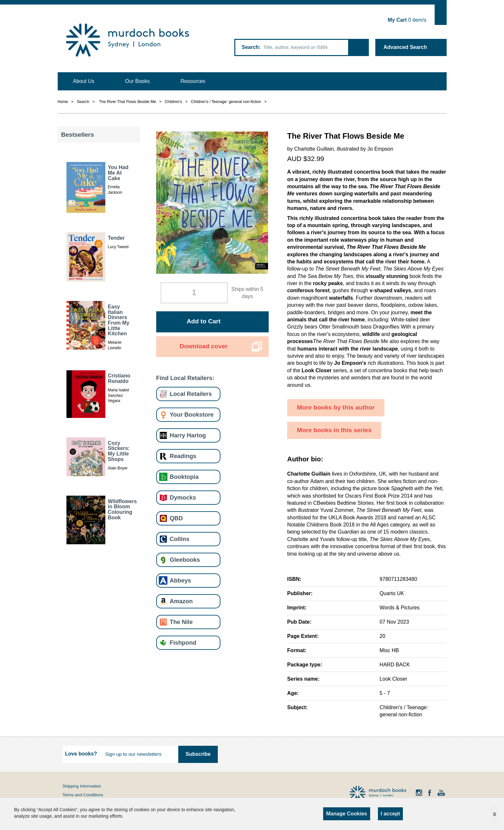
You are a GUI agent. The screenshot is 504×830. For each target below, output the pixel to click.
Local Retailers (191, 394)
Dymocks (183, 497)
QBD (176, 518)
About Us (84, 81)
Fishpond (183, 643)
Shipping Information (82, 786)
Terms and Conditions (83, 795)
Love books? (81, 754)
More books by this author (336, 407)
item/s (407, 20)
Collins (180, 539)
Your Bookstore (192, 415)
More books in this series (334, 430)
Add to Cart (204, 321)
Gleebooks (185, 560)
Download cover (204, 346)
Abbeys (181, 580)
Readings (183, 456)
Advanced (405, 47)
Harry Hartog (188, 435)
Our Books (137, 81)
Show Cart (441, 15)
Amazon (181, 601)
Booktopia (184, 477)
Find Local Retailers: (185, 378)
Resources (193, 81)
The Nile (181, 622)
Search (250, 47)
